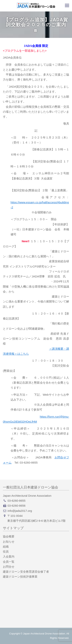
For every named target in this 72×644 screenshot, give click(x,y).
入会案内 (9, 556)
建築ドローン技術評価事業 (20, 577)
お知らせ (9, 542)
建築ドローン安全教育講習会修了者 (26, 572)
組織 (6, 547)
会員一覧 (9, 562)
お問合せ (9, 567)
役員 (6, 551)
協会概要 (9, 536)
